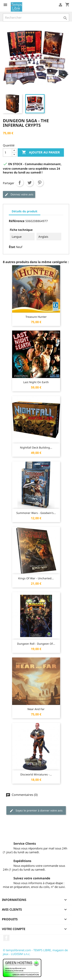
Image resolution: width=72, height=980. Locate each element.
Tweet (30, 183)
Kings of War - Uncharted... (36, 578)
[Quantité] (7, 152)
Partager (20, 183)
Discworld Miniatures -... (36, 774)
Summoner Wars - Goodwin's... (36, 513)
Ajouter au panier (41, 152)
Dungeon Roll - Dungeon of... (36, 644)
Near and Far (36, 709)
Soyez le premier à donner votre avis (36, 811)
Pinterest (40, 183)
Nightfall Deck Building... (36, 447)
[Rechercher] (36, 18)
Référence (17, 221)
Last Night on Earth (36, 382)
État (12, 247)
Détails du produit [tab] (25, 211)
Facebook (6, 938)
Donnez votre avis (19, 195)
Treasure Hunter (36, 317)
